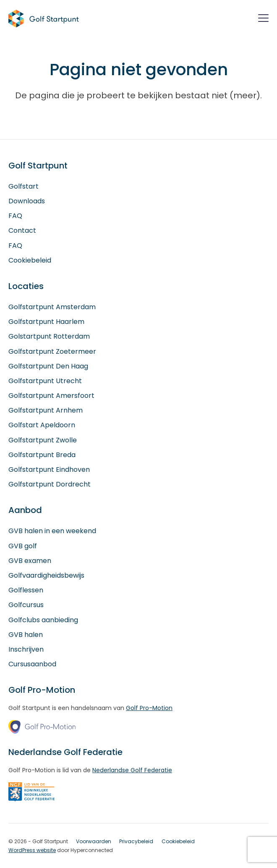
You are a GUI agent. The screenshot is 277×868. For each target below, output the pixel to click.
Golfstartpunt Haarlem (46, 322)
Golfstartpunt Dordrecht (50, 484)
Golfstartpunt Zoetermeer (52, 351)
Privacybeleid (136, 841)
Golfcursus (26, 605)
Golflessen (26, 590)
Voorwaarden (94, 841)
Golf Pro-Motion (149, 708)
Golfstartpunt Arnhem (46, 410)
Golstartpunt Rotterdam (49, 336)
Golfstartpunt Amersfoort (51, 396)
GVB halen (26, 635)
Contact (22, 230)
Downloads (27, 201)
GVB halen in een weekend (52, 531)
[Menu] (263, 20)
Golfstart (24, 186)
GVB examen (30, 561)
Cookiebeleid (30, 260)
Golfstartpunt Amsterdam (52, 307)
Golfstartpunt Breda (42, 455)
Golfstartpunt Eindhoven (49, 470)
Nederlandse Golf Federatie (132, 770)
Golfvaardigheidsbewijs (46, 575)
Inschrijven (26, 649)
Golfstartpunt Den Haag (48, 366)
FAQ (15, 216)
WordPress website (32, 850)
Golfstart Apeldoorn (42, 425)
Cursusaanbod (32, 664)
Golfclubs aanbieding (43, 620)
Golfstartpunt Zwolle (43, 440)
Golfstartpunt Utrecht (45, 381)
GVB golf (23, 546)
